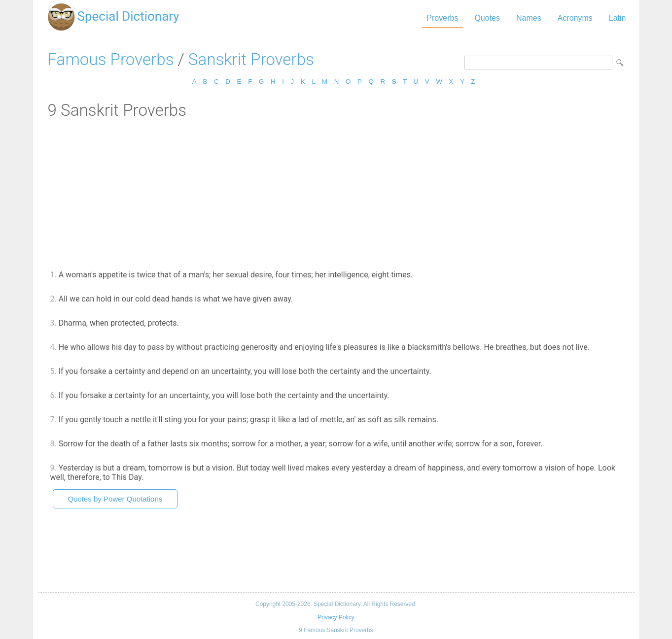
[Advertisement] (336, 194)
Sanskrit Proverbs (251, 59)
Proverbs (442, 18)
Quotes (487, 18)
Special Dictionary (128, 16)
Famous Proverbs (111, 59)
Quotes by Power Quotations (115, 499)
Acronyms (575, 18)
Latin (618, 18)
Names (529, 18)
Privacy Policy (336, 617)
